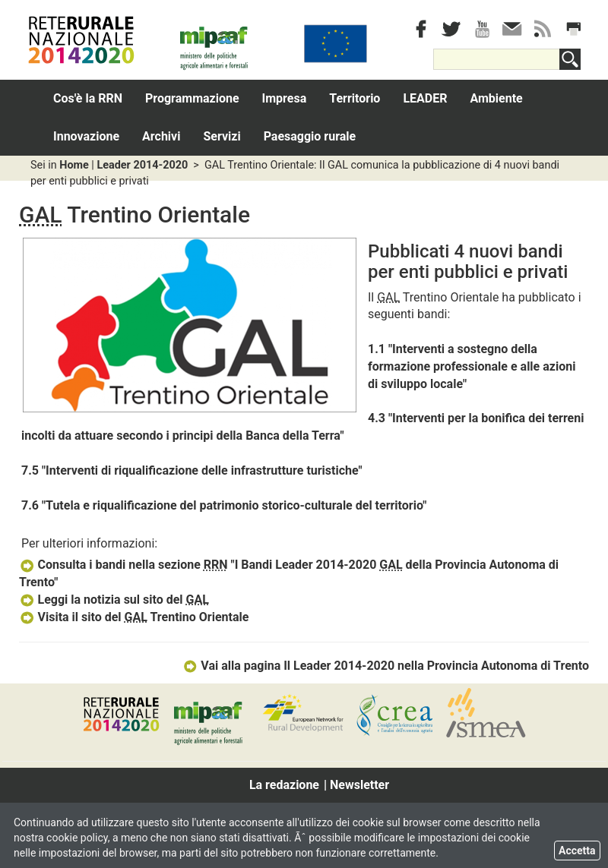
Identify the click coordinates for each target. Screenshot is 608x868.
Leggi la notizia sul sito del (114, 600)
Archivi (161, 136)
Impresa (285, 98)
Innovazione (86, 136)
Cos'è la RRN (88, 98)
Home (74, 165)
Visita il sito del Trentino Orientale (134, 617)
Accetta (577, 851)
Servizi (222, 136)
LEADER (425, 98)
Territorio (355, 98)
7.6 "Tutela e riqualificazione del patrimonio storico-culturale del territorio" (224, 505)
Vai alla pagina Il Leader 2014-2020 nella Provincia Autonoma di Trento (386, 666)
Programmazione (192, 98)
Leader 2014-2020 (142, 165)
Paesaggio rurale (310, 136)
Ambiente (496, 98)
